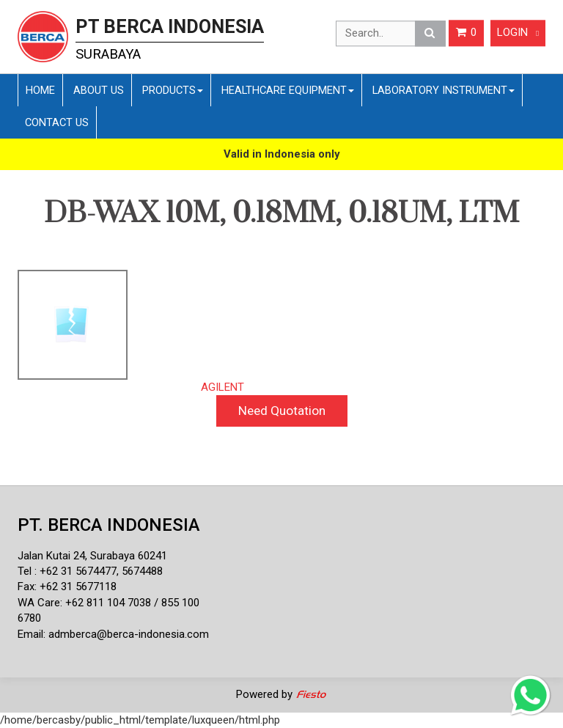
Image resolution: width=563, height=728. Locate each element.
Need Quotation (282, 411)
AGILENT (222, 387)
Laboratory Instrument (444, 90)
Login (518, 33)
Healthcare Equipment (288, 90)
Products (173, 90)
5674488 (142, 571)
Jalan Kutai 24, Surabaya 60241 (92, 556)
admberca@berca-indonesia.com (129, 634)
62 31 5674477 (81, 571)
